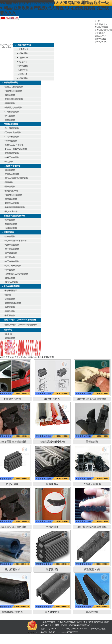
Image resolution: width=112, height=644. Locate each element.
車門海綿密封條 (12, 261)
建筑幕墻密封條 (12, 153)
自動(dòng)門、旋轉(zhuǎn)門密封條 (21, 325)
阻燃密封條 (10, 120)
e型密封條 (23, 74)
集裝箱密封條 (11, 224)
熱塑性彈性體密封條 (14, 99)
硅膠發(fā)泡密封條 (13, 107)
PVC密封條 (10, 116)
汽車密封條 (10, 270)
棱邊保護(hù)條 (12, 191)
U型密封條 (23, 53)
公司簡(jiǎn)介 (101, 24)
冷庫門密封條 (11, 141)
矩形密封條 (24, 49)
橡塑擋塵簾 (10, 316)
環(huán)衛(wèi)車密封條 (16, 241)
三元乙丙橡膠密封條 (14, 87)
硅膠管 (8, 295)
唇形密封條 (10, 187)
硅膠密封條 (10, 103)
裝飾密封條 (10, 278)
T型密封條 (23, 58)
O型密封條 (23, 66)
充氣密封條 (10, 299)
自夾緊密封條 (11, 199)
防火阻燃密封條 (12, 128)
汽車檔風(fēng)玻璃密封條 (16, 274)
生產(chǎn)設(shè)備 (103, 30)
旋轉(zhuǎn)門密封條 (14, 145)
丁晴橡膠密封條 (12, 112)
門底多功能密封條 (13, 132)
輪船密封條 (10, 307)
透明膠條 (9, 162)
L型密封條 (23, 70)
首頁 (17, 357)
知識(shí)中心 (100, 36)
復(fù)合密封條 (12, 282)
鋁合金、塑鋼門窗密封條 (16, 149)
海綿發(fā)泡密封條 (13, 91)
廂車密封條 (10, 220)
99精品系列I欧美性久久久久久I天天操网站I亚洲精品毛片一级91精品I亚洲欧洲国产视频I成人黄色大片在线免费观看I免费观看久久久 (54, 8)
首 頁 (97, 21)
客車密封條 (10, 236)
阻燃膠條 (9, 182)
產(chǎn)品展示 (101, 27)
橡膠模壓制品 (11, 291)
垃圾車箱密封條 (12, 245)
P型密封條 (23, 62)
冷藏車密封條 (11, 228)
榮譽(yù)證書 (100, 39)
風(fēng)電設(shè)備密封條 (16, 178)
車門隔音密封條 (12, 249)
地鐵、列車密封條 (13, 266)
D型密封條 (23, 78)
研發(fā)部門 (100, 33)
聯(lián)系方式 (101, 42)
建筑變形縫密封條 (13, 303)
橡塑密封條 (10, 95)
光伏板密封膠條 (12, 174)
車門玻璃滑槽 (11, 253)
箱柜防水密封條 (12, 203)
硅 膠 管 (9, 334)
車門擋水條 (10, 257)
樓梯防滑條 (10, 311)
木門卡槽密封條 (12, 137)
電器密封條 (10, 170)
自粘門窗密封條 (12, 157)
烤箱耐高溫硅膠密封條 (15, 207)
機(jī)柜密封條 (11, 212)
